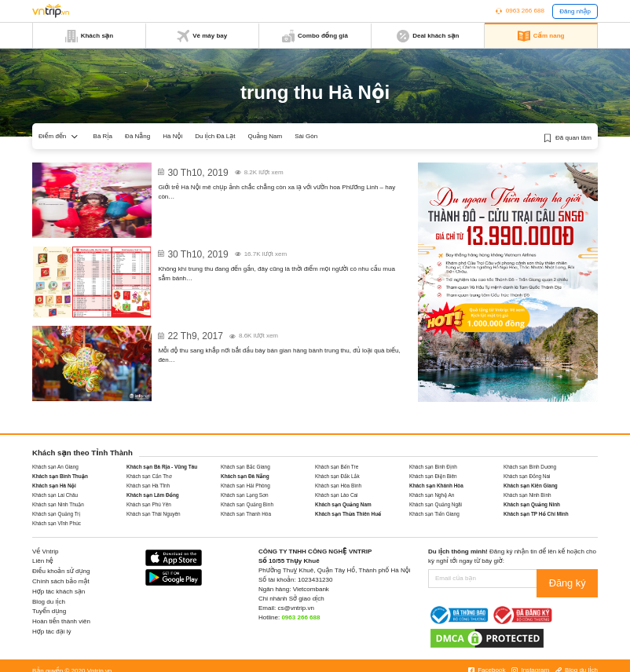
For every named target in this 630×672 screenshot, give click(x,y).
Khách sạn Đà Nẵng (245, 476)
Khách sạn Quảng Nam (343, 504)
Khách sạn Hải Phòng (245, 486)
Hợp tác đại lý (51, 632)
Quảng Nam (266, 136)
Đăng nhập (575, 11)
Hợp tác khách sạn (59, 592)
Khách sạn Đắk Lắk (337, 476)
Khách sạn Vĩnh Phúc (57, 523)
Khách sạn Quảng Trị (56, 514)
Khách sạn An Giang (55, 467)
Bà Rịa (103, 136)
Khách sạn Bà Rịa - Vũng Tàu (162, 467)
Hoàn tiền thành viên (61, 621)
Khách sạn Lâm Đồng (153, 495)
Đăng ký (576, 578)
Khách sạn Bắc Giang (245, 467)
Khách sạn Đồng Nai (527, 476)
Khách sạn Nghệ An (432, 495)
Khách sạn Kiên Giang (531, 486)
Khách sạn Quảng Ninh (532, 504)
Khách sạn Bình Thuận (60, 476)
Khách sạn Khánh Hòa (436, 486)
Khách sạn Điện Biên (433, 476)
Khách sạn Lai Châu (55, 495)
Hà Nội (172, 136)
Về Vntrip (45, 551)
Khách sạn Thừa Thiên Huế (348, 514)
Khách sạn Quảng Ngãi (436, 504)
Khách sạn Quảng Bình (247, 504)
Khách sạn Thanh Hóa (246, 514)
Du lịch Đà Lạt (215, 136)
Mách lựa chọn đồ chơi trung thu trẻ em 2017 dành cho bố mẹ (271, 331)
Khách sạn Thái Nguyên (154, 514)
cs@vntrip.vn (296, 608)
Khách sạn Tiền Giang (434, 514)
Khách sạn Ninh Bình (527, 495)
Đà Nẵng (137, 136)
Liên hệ (43, 561)
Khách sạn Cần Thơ (149, 476)
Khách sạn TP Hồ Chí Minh (536, 514)
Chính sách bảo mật (61, 581)
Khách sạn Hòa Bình (338, 486)
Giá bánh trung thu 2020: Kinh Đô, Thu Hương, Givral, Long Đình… (278, 249)
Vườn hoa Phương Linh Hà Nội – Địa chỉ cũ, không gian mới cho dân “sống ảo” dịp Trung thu (275, 173)
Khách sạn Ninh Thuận (58, 504)
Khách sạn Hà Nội (54, 486)
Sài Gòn (306, 136)
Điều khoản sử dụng (61, 571)
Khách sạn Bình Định (433, 467)
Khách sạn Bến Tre (337, 467)
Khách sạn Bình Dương (530, 467)
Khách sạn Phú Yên (149, 504)
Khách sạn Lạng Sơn (245, 495)
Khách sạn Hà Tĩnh (148, 486)
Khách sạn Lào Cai (337, 495)
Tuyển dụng (49, 611)
